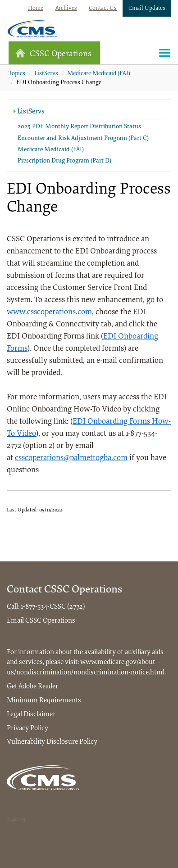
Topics (17, 74)
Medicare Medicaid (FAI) (99, 74)
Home (36, 8)
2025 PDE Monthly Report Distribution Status (79, 127)
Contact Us (103, 8)
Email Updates (147, 8)
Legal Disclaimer (31, 714)
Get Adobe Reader (32, 687)
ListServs (46, 74)
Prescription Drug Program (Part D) (64, 161)
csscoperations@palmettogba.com (71, 458)
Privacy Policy (27, 728)
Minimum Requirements (44, 701)
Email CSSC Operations (41, 621)
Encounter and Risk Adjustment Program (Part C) (83, 139)
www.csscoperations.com (49, 312)
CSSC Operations (53, 53)
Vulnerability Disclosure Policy (52, 742)
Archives (66, 8)
